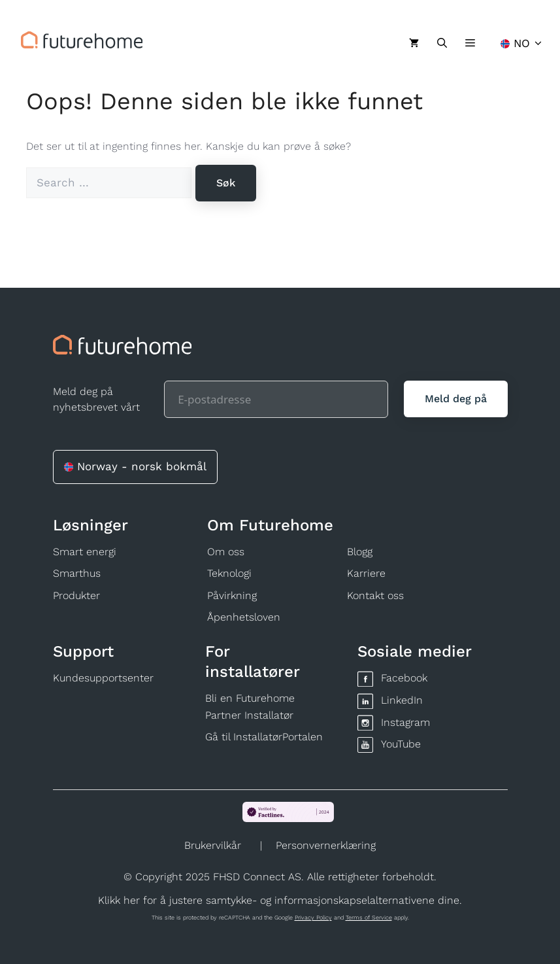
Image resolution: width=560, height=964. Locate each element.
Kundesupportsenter (103, 678)
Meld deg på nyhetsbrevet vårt (96, 399)
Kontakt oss (375, 595)
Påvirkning (232, 595)
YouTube (401, 744)
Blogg (360, 552)
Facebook (404, 678)
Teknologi (229, 573)
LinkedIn (402, 700)
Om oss (226, 552)
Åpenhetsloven (244, 617)
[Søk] (226, 183)
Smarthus (77, 573)
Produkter (76, 595)
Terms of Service (369, 918)
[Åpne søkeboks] (442, 43)
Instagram (405, 722)
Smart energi (85, 552)
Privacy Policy (313, 918)
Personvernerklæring (326, 845)
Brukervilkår (213, 845)
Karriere (366, 573)
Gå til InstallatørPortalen (264, 737)
